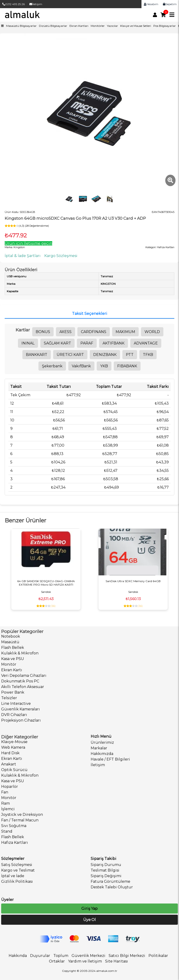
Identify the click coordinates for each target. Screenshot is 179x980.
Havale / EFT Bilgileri (110, 759)
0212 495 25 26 (14, 4)
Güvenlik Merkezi (88, 956)
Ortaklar (57, 961)
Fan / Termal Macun (20, 820)
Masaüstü (10, 642)
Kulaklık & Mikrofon (20, 653)
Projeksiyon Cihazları (21, 720)
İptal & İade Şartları (23, 256)
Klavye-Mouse (14, 742)
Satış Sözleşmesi (17, 865)
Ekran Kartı (12, 670)
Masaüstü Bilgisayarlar (21, 26)
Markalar (99, 748)
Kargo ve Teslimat (18, 870)
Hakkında (18, 956)
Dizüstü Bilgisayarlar (53, 26)
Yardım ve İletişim (85, 961)
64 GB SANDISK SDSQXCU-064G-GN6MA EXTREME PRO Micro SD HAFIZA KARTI (46, 583)
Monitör (9, 664)
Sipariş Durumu (106, 865)
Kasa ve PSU (13, 659)
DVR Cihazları (14, 715)
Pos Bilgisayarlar (165, 26)
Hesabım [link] (151, 4)
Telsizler (9, 698)
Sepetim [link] (170, 4)
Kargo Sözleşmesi (61, 256)
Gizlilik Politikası (17, 881)
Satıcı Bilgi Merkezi (127, 956)
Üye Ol (89, 920)
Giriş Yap (89, 909)
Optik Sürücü (14, 770)
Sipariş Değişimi (106, 876)
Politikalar (158, 956)
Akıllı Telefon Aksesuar (23, 687)
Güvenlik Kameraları (21, 709)
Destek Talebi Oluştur (112, 887)
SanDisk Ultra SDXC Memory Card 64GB (133, 581)
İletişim (36, 4)
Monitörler (98, 26)
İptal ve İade (13, 876)
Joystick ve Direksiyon (22, 815)
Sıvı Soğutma (14, 826)
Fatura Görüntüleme (110, 881)
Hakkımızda (102, 754)
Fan (5, 792)
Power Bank (13, 692)
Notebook (11, 636)
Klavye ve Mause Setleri (136, 26)
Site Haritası (117, 961)
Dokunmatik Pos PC (20, 681)
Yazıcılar (112, 26)
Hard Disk (10, 753)
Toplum (61, 956)
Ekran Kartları (79, 26)
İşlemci (8, 809)
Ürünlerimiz (102, 742)
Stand (7, 831)
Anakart (9, 764)
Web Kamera (13, 747)
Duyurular (40, 956)
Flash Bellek (13, 648)
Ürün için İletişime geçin (28, 243)
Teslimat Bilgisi (105, 870)
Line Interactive (16, 704)
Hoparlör (10, 787)
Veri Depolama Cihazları (24, 676)
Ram (5, 803)
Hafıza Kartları (15, 843)
